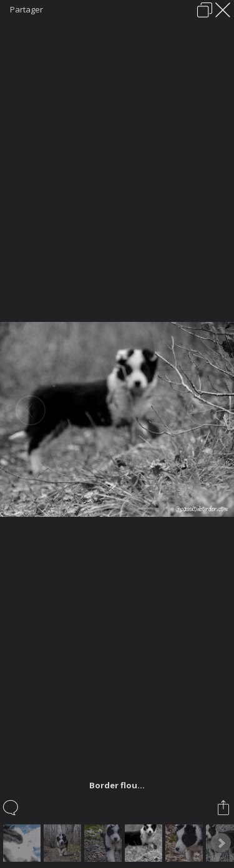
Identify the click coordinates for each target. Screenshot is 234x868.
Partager (27, 9)
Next (221, 843)
